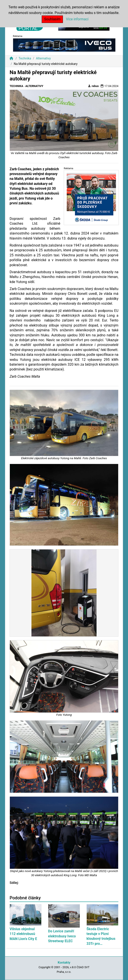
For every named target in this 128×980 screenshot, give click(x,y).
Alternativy (43, 58)
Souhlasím (52, 19)
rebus (93, 86)
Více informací (77, 19)
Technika (25, 58)
